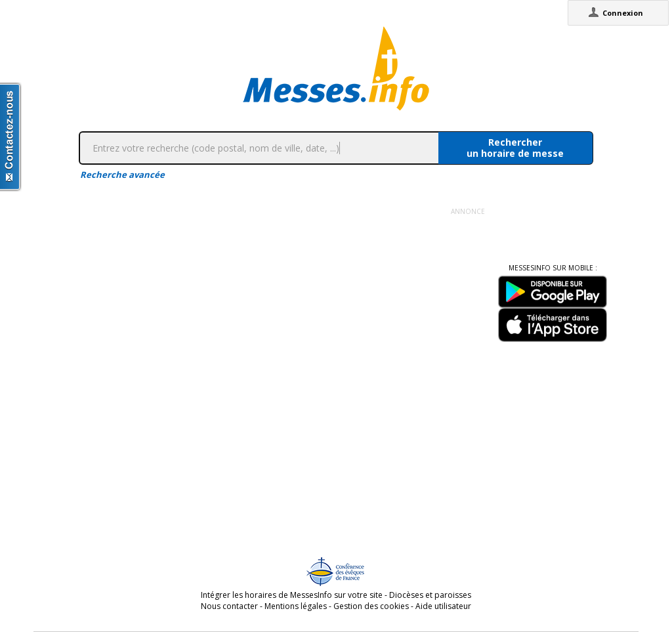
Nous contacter (229, 606)
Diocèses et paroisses (430, 595)
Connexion (623, 13)
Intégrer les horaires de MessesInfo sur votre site (292, 595)
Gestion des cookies (371, 606)
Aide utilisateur (443, 606)
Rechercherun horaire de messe (515, 148)
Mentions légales (296, 606)
